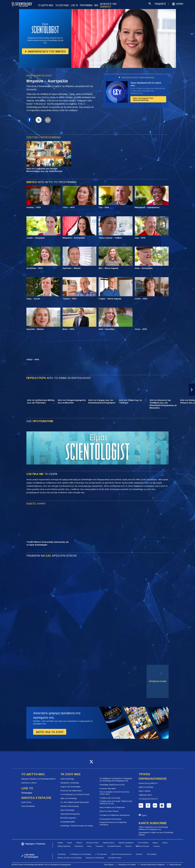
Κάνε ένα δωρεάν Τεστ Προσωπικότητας (143, 99)
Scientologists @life (68, 822)
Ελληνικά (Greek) (92, 843)
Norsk (89, 846)
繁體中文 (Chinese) (142, 846)
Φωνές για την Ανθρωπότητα (71, 791)
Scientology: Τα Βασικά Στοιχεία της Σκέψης (77, 826)
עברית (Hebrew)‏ (143, 843)
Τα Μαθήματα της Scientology (81, 854)
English (60, 843)
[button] (192, 390)
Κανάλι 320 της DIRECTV (148, 783)
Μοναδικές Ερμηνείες (68, 818)
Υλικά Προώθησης (28, 806)
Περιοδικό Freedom (115, 858)
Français (156, 846)
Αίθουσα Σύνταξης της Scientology (70, 858)
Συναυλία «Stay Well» (108, 789)
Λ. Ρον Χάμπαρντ (101, 854)
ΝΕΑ (96, 5)
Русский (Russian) (114, 846)
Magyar (155, 843)
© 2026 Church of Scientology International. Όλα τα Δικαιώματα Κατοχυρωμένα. (42, 865)
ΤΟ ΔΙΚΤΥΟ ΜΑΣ (46, 5)
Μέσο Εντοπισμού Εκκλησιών (121, 854)
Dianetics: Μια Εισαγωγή (70, 806)
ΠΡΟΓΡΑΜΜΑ (86, 5)
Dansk (70, 843)
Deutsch (79, 843)
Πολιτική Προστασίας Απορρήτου (152, 865)
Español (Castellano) (126, 843)
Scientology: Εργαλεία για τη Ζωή (112, 785)
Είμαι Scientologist (67, 810)
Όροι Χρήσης (109, 865)
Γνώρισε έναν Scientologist (70, 787)
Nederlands (79, 846)
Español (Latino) (109, 843)
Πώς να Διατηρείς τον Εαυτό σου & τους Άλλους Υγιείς (114, 793)
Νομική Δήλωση (175, 865)
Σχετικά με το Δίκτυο (29, 783)
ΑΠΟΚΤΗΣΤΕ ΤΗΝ (108, 5)
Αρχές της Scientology (69, 798)
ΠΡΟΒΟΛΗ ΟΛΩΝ (158, 681)
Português (99, 846)
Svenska (128, 846)
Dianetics (139, 854)
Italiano (165, 843)
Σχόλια (144, 815)
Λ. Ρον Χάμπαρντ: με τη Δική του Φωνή (75, 794)
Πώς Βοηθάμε (152, 854)
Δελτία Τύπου (26, 802)
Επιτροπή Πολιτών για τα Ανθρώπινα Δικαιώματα (113, 824)
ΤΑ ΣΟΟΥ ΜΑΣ (62, 5)
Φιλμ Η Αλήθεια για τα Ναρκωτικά (112, 807)
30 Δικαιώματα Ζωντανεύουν (110, 819)
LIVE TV (75, 5)
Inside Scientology (67, 779)
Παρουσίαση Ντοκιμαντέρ (70, 814)
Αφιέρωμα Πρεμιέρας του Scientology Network (38, 779)
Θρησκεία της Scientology (95, 858)
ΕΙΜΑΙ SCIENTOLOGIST (39, 76)
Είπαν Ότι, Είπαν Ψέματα (109, 811)
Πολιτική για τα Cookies (127, 865)
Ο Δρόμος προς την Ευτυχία (110, 798)
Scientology (62, 854)
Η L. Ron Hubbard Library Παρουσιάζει (75, 802)
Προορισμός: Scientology (70, 783)
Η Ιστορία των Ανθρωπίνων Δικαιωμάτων (115, 815)
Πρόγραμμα (27, 793)
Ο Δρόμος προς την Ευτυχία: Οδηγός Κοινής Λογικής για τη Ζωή (116, 802)
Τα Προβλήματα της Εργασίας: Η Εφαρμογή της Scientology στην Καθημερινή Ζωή (116, 780)
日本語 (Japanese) (64, 846)
